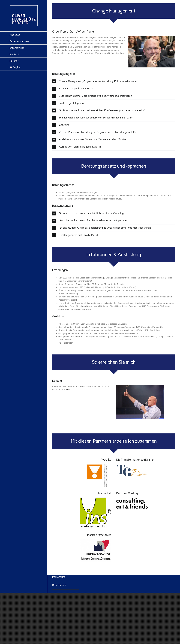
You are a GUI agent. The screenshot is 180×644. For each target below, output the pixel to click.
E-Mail (67, 390)
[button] (114, 81)
